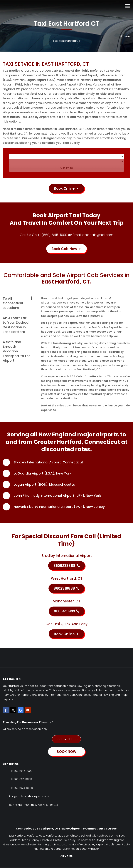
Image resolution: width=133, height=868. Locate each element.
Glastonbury (12, 844)
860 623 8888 (66, 739)
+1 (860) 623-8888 (21, 788)
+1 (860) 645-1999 (52, 235)
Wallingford (117, 840)
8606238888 (64, 565)
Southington (100, 840)
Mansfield (78, 844)
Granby (34, 840)
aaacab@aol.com (98, 235)
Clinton (75, 836)
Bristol (58, 844)
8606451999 (64, 611)
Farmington (45, 844)
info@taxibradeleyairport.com (29, 796)
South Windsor (89, 849)
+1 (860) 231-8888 (21, 779)
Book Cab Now (64, 249)
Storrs (67, 844)
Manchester (29, 844)
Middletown (113, 844)
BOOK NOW (66, 751)
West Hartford (47, 836)
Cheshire (46, 840)
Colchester (84, 840)
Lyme (115, 836)
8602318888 (64, 588)
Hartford (32, 836)
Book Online (64, 188)
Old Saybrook (101, 836)
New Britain (46, 849)
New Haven (72, 849)
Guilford (86, 836)
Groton (58, 840)
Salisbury (70, 840)
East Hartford (17, 836)
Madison (63, 836)
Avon (25, 840)
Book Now (66, 6)
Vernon (59, 849)
